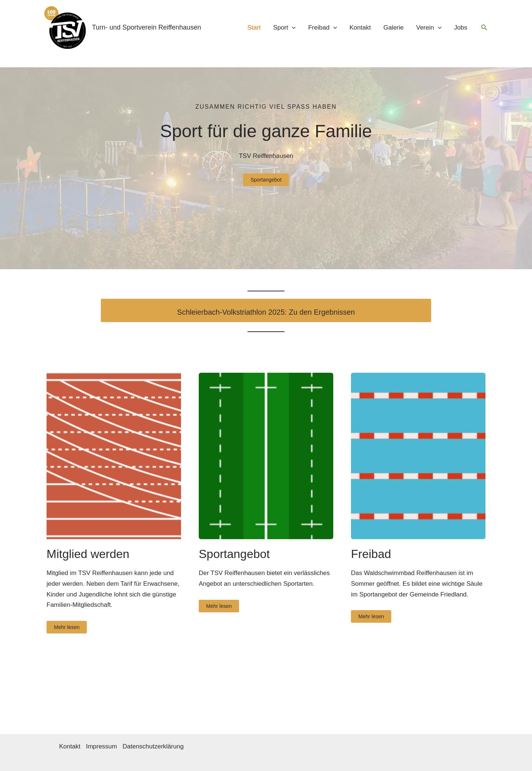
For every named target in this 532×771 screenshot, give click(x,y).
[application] (292, 28)
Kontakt (360, 28)
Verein (429, 28)
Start (254, 28)
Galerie (394, 28)
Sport (284, 28)
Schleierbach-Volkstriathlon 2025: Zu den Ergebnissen (266, 312)
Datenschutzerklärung (153, 746)
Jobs (461, 28)
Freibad (323, 28)
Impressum (102, 746)
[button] (484, 28)
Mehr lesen (67, 627)
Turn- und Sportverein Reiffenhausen (146, 27)
